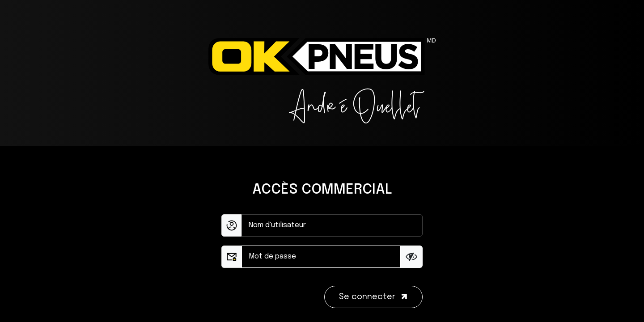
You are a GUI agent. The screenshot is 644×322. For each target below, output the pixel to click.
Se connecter (374, 297)
